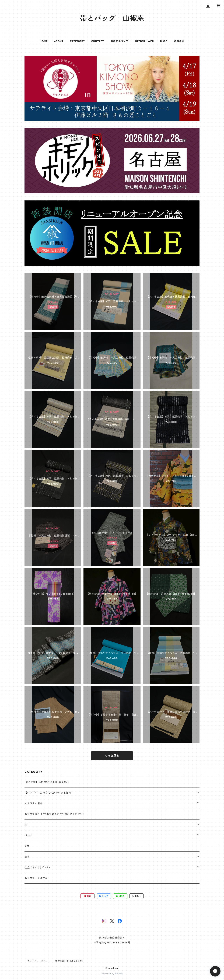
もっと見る (112, 756)
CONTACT (98, 41)
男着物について (120, 41)
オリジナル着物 (34, 803)
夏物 (27, 846)
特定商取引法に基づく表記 (69, 961)
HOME (44, 41)
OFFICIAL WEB (144, 41)
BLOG (164, 41)
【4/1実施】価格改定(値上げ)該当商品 (47, 782)
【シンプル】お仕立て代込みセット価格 (48, 793)
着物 (27, 857)
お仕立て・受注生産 (36, 878)
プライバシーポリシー (38, 961)
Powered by (112, 974)
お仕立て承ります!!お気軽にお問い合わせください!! (54, 814)
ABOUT (59, 41)
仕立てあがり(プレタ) (37, 867)
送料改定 (179, 41)
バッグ (28, 835)
